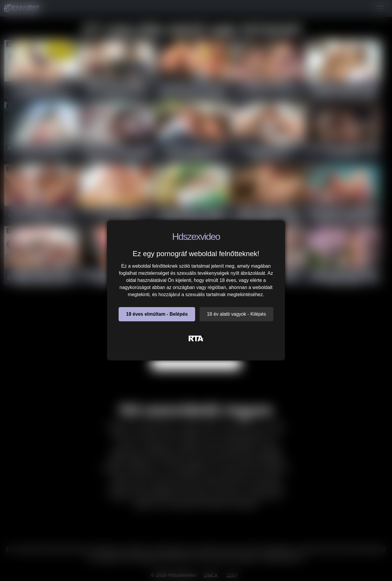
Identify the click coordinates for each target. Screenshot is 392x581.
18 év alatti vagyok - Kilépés (236, 314)
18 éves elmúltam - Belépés (157, 314)
